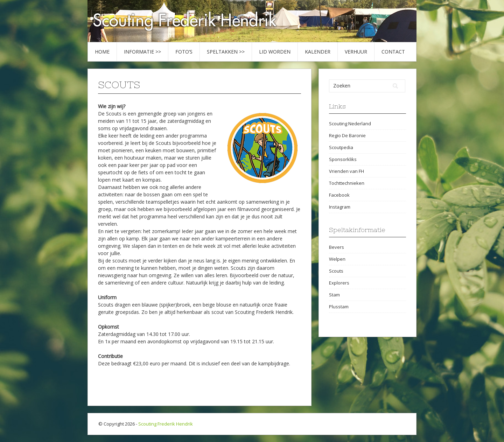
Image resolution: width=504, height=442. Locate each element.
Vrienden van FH (346, 171)
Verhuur (356, 52)
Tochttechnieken (347, 183)
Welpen (337, 259)
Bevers (337, 247)
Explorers (339, 283)
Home (102, 52)
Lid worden (275, 52)
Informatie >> (142, 52)
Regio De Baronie (347, 135)
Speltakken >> (226, 52)
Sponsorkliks (343, 159)
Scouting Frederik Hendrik (166, 424)
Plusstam (339, 307)
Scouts (336, 271)
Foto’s (184, 52)
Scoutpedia (341, 147)
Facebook (339, 195)
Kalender (318, 52)
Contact (393, 52)
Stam (334, 295)
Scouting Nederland (350, 124)
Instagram (340, 207)
